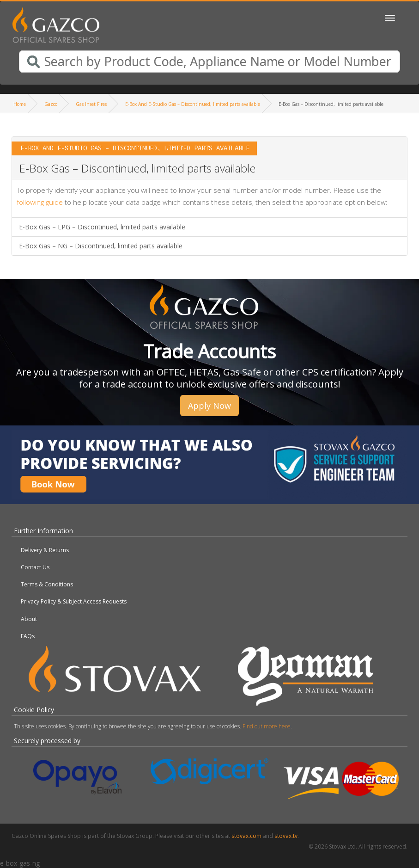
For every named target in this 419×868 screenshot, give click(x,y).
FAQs (28, 636)
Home (20, 104)
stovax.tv (286, 836)
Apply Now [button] (209, 406)
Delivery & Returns (45, 550)
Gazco (51, 104)
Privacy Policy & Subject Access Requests (74, 601)
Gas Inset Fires (91, 104)
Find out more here (267, 726)
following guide (40, 202)
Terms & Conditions (47, 584)
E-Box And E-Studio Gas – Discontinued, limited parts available (193, 104)
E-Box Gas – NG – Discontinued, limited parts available (101, 246)
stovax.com (246, 836)
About (29, 619)
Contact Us (35, 567)
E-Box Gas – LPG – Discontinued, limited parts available (102, 227)
